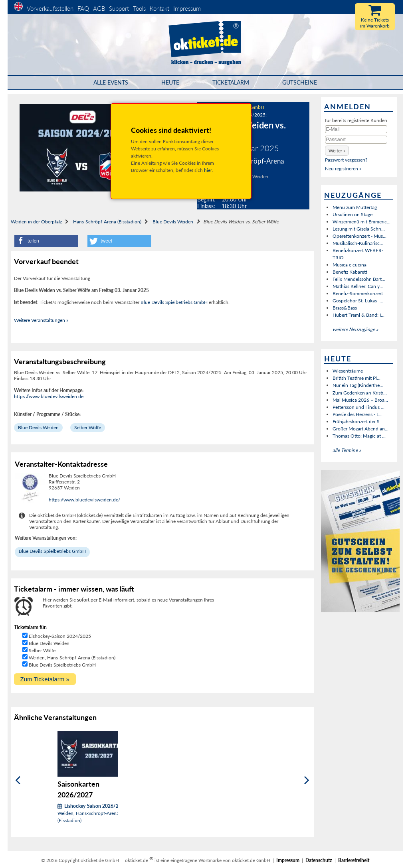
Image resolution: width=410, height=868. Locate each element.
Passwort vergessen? (346, 160)
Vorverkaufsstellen (50, 8)
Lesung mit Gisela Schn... (359, 229)
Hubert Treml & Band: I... (359, 315)
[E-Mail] (356, 129)
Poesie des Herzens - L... (358, 414)
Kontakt (159, 8)
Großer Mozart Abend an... (360, 429)
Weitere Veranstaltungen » (41, 320)
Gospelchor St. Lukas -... (358, 301)
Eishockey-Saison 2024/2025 (60, 636)
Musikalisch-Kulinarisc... (358, 243)
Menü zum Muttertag (355, 207)
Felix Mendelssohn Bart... (359, 279)
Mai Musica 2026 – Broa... (360, 400)
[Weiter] (307, 780)
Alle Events (111, 82)
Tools (139, 8)
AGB (99, 8)
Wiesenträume (348, 371)
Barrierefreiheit (354, 860)
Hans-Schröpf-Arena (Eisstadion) (107, 222)
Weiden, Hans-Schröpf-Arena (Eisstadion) (72, 658)
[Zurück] (18, 780)
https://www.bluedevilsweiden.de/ (84, 500)
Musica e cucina (350, 265)
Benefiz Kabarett (350, 272)
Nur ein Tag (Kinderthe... (358, 385)
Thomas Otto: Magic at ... (359, 436)
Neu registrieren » (343, 169)
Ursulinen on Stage (353, 214)
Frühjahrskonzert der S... (358, 421)
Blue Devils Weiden (173, 222)
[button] (46, 241)
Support (119, 8)
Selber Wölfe (88, 427)
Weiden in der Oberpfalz (36, 222)
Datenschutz (319, 860)
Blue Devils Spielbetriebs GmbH (174, 302)
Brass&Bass (345, 308)
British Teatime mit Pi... (357, 378)
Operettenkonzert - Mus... (359, 236)
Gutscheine (300, 82)
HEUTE (170, 82)
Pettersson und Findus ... (359, 407)
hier (208, 170)
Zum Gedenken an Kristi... (360, 393)
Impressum (187, 8)
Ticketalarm (231, 82)
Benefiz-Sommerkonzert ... (360, 293)
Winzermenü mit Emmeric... (361, 222)
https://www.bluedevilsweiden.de (49, 396)
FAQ (83, 8)
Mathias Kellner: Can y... (358, 286)
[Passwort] (356, 140)
